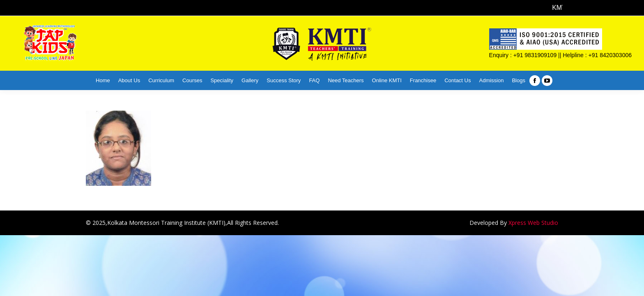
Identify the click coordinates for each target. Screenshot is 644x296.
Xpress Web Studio (533, 223)
